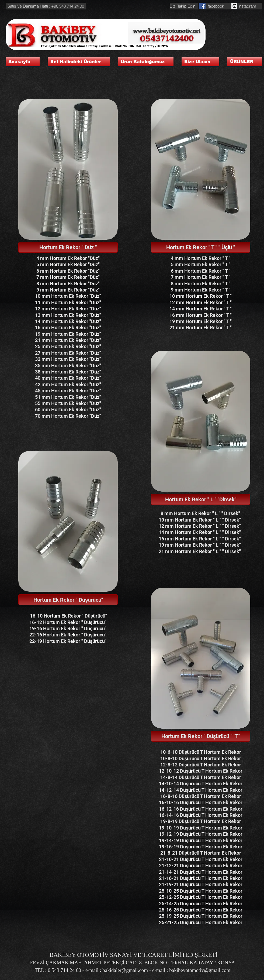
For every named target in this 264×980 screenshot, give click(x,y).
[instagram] (247, 6)
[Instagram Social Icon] (234, 6)
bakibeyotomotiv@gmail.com (200, 970)
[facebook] (216, 6)
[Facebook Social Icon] (202, 6)
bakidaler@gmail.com (125, 970)
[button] (46, 6)
